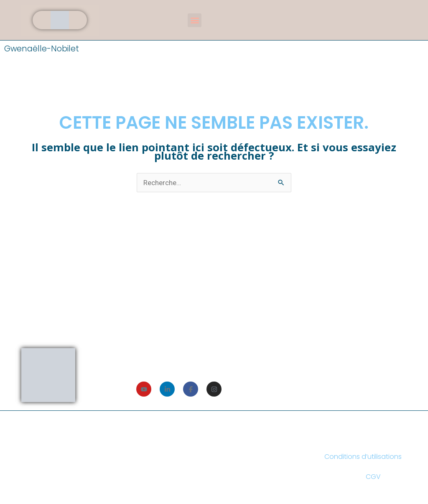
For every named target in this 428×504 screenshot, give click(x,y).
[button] (195, 20)
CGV (373, 477)
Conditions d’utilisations (363, 457)
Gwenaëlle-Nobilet (42, 49)
